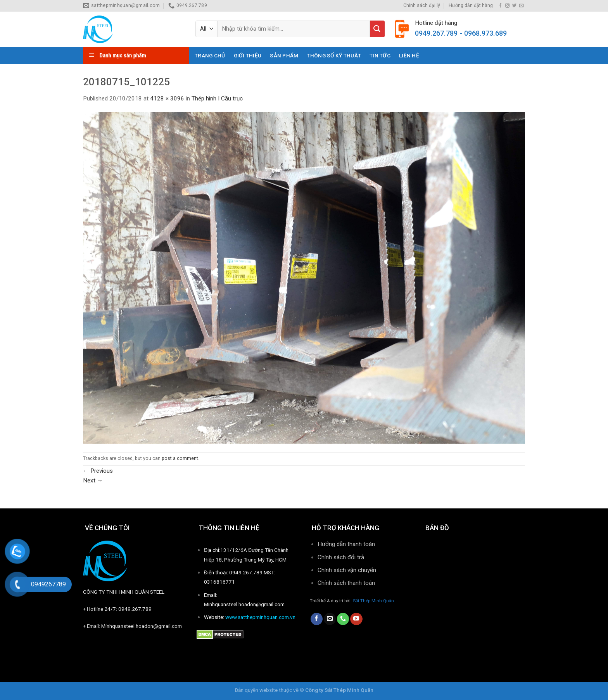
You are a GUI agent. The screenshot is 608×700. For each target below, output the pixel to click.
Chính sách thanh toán (347, 583)
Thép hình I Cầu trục (217, 99)
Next (93, 480)
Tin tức (380, 55)
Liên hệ (409, 55)
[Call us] (343, 619)
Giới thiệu (248, 55)
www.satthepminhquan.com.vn (260, 617)
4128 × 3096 (167, 99)
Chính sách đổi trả (341, 557)
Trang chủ (210, 55)
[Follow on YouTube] (356, 619)
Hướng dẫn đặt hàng (471, 5)
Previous (98, 471)
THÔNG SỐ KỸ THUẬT (334, 55)
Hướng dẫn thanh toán (346, 544)
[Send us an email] (521, 6)
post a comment (180, 458)
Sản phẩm (284, 55)
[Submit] (377, 29)
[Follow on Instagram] (507, 6)
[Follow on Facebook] (500, 6)
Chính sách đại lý (422, 5)
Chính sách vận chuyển (347, 570)
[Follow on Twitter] (514, 6)
